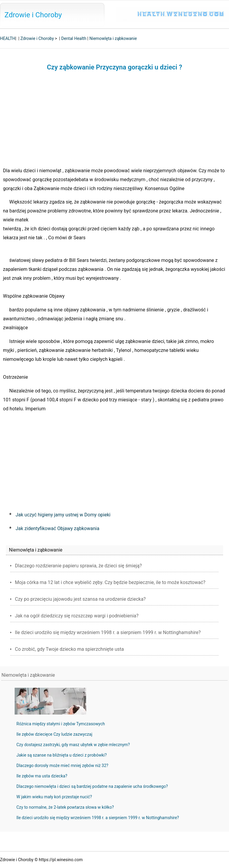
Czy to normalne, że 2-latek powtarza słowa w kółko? (65, 807)
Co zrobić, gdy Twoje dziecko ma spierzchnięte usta (69, 649)
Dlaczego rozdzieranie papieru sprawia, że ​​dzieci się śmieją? (78, 566)
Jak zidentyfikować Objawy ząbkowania (57, 528)
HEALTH (8, 38)
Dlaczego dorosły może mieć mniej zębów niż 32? (62, 765)
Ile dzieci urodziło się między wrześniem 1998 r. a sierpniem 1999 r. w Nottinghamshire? (108, 632)
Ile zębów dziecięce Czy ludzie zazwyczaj (54, 734)
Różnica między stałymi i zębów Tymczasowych (61, 724)
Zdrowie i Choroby (33, 15)
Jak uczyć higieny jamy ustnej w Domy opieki (63, 515)
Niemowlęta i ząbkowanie (113, 38)
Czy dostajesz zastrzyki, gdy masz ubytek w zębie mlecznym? (73, 745)
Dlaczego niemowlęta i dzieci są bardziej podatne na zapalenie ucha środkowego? (92, 786)
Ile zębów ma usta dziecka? (42, 776)
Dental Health (74, 38)
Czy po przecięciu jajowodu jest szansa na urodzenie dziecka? (80, 599)
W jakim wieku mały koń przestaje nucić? (54, 797)
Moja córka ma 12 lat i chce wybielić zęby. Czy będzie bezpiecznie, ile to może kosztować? (110, 582)
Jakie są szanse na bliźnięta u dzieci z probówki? (62, 755)
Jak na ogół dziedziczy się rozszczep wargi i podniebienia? (77, 616)
